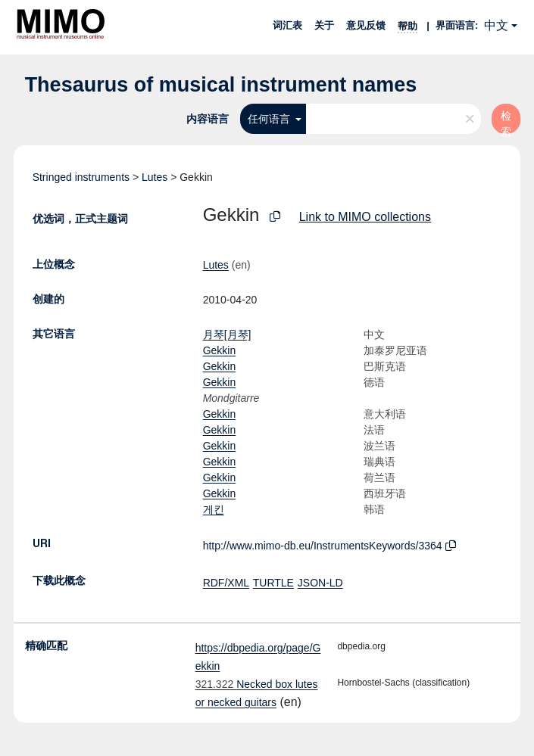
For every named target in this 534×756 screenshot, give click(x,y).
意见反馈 (366, 25)
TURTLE (273, 583)
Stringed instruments (81, 177)
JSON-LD (320, 583)
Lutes (155, 177)
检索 (506, 122)
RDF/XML (226, 583)
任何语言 (270, 119)
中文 (496, 25)
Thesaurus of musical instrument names (221, 85)
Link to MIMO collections (365, 217)
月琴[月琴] (227, 334)
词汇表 (287, 25)
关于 (324, 25)
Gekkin (220, 350)
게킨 (214, 509)
